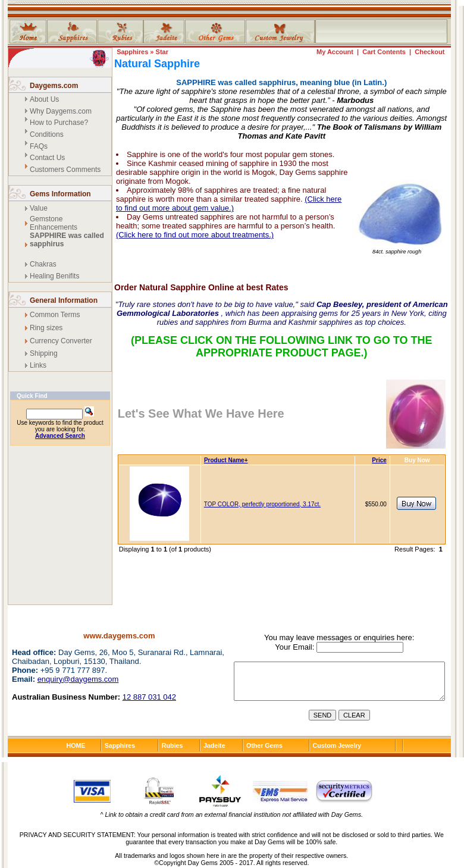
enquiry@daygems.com (78, 679)
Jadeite (214, 745)
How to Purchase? (59, 123)
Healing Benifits (54, 276)
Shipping (44, 353)
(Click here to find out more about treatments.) (195, 235)
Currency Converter (61, 341)
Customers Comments (65, 170)
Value (39, 208)
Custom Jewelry (337, 745)
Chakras (43, 264)
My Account (335, 52)
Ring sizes (46, 328)
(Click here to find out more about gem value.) (229, 203)
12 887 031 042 (149, 697)
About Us (44, 99)
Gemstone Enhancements (54, 223)
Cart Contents (384, 52)
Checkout (429, 52)
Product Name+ (226, 460)
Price (379, 460)
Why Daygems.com (61, 111)
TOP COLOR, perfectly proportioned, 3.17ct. (262, 504)
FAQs (39, 146)
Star (162, 52)
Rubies (173, 745)
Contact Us (47, 158)
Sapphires (132, 52)
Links (38, 365)
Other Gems (264, 745)
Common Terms (55, 315)
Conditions (47, 134)
